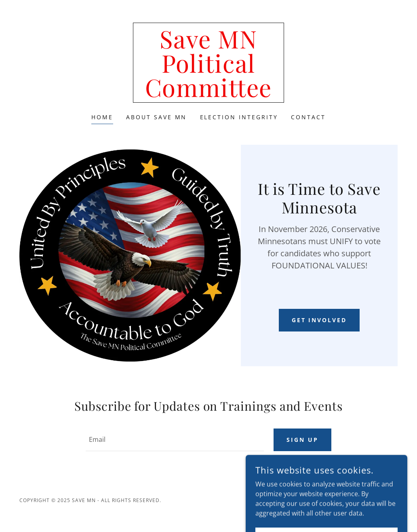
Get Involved (319, 320)
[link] (208, 95)
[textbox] (175, 440)
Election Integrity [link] (239, 117)
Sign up (302, 440)
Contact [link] (308, 117)
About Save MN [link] (157, 117)
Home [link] (102, 117)
